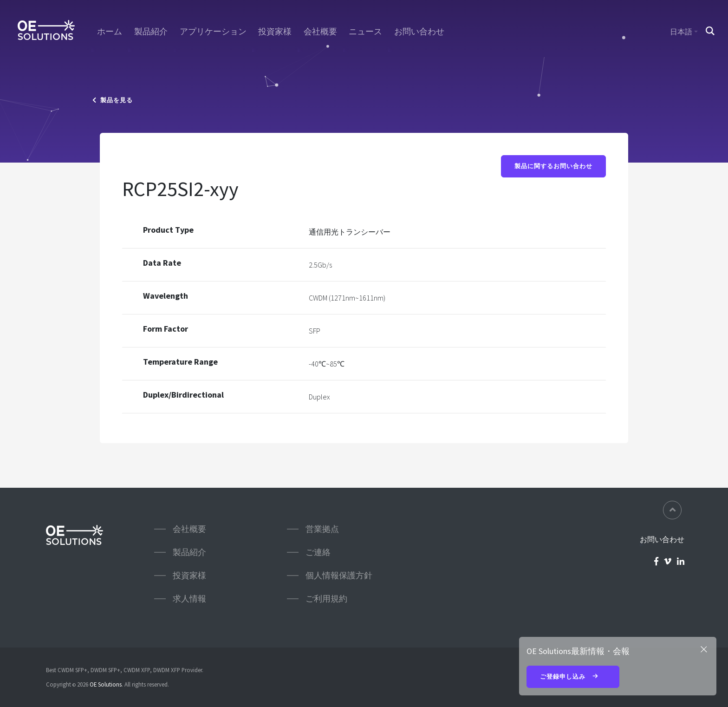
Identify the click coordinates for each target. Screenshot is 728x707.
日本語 (681, 32)
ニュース (365, 32)
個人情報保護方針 (339, 575)
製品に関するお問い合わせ (553, 166)
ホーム (110, 32)
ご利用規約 (326, 599)
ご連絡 (318, 552)
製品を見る (113, 100)
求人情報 (189, 599)
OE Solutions (106, 684)
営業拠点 (322, 529)
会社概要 (320, 32)
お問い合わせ (419, 32)
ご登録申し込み (573, 677)
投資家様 (275, 32)
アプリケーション (213, 32)
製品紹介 (151, 32)
